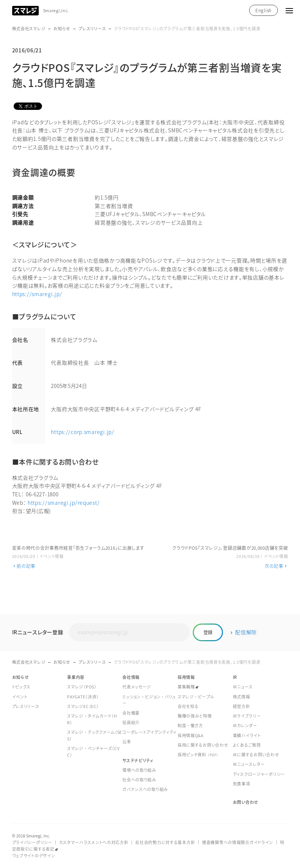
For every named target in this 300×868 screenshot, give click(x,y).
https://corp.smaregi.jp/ (82, 432)
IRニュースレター (249, 764)
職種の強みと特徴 (195, 716)
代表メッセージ (137, 687)
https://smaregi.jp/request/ (64, 503)
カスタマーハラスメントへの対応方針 (94, 842)
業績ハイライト (247, 735)
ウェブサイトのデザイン (34, 856)
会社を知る (188, 706)
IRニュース (243, 687)
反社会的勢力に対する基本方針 (165, 842)
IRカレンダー (245, 725)
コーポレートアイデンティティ (149, 732)
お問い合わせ (246, 802)
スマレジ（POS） (82, 687)
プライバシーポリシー (32, 842)
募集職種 (186, 687)
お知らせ (62, 29)
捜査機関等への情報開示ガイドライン (238, 842)
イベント (20, 697)
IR (235, 677)
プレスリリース (92, 29)
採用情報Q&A (191, 735)
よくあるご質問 (247, 745)
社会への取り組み (139, 780)
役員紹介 (131, 723)
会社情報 (131, 677)
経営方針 (242, 706)
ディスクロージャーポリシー (259, 774)
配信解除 (246, 632)
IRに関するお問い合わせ (256, 755)
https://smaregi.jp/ (37, 294)
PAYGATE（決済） (83, 697)
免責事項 (242, 784)
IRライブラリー (247, 716)
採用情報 (186, 677)
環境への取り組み (139, 770)
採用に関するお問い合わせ (203, 745)
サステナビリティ (138, 761)
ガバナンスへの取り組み (145, 789)
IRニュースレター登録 (38, 632)
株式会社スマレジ (29, 29)
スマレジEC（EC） (83, 706)
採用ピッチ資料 (198, 755)
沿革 (127, 742)
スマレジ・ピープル (196, 697)
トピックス (22, 687)
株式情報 (242, 697)
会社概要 (131, 713)
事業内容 (76, 677)
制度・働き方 (190, 725)
